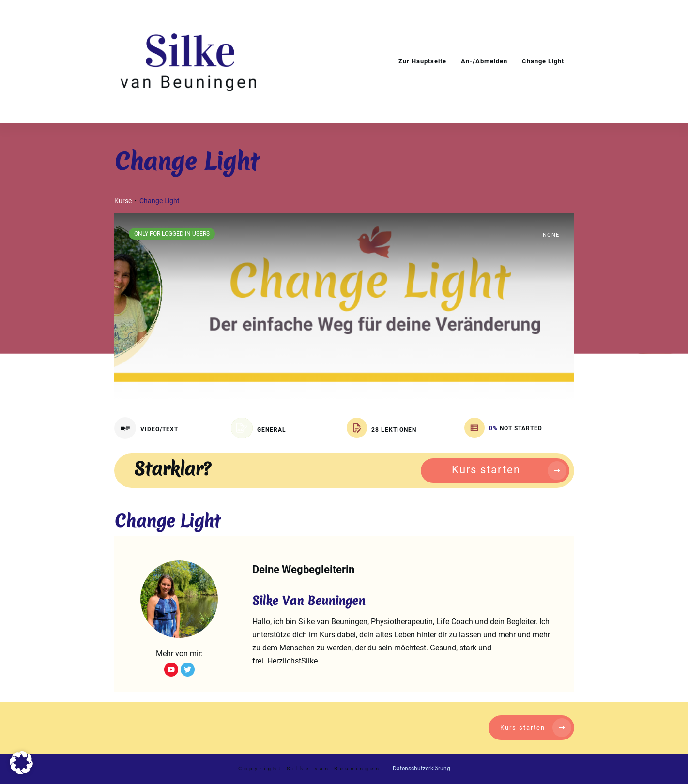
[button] (21, 763)
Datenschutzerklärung (421, 769)
